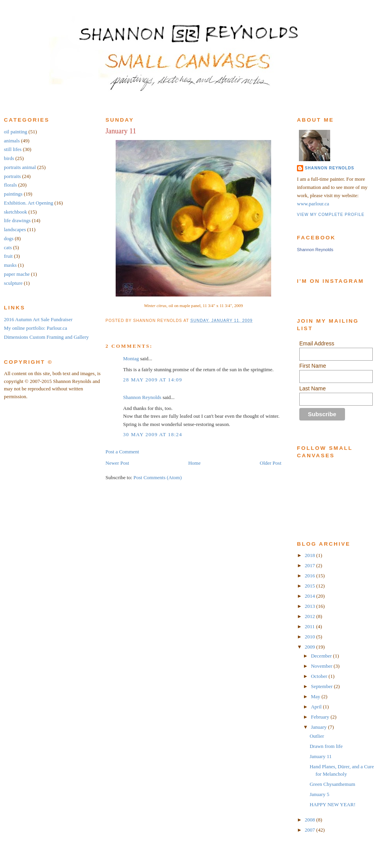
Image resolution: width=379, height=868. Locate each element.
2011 (310, 626)
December (322, 656)
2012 (310, 616)
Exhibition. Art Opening (29, 203)
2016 (310, 576)
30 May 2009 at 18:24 (153, 434)
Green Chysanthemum (332, 784)
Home (195, 463)
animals (12, 141)
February (321, 717)
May (316, 696)
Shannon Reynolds (142, 397)
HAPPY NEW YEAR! (332, 804)
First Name (313, 366)
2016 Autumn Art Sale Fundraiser (38, 319)
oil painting (16, 132)
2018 (310, 555)
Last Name (313, 388)
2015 (310, 586)
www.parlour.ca (313, 204)
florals (10, 185)
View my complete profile (331, 215)
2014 (310, 596)
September (323, 686)
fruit (8, 256)
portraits (12, 176)
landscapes (15, 229)
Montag (131, 359)
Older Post (271, 463)
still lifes (13, 149)
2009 (310, 647)
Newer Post (117, 463)
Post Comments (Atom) (158, 477)
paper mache (17, 274)
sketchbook (15, 212)
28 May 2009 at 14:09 (153, 380)
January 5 (319, 794)
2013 (310, 606)
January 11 (121, 131)
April (317, 707)
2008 (310, 820)
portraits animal (20, 167)
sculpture (13, 283)
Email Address (317, 343)
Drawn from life (326, 746)
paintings (13, 194)
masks (10, 265)
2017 (310, 565)
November (322, 666)
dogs (9, 238)
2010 (310, 637)
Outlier (317, 736)
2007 (310, 830)
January (320, 727)
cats (8, 247)
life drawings (17, 220)
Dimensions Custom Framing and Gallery (46, 337)
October (320, 676)
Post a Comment (122, 452)
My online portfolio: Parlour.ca (36, 328)
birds (9, 158)
